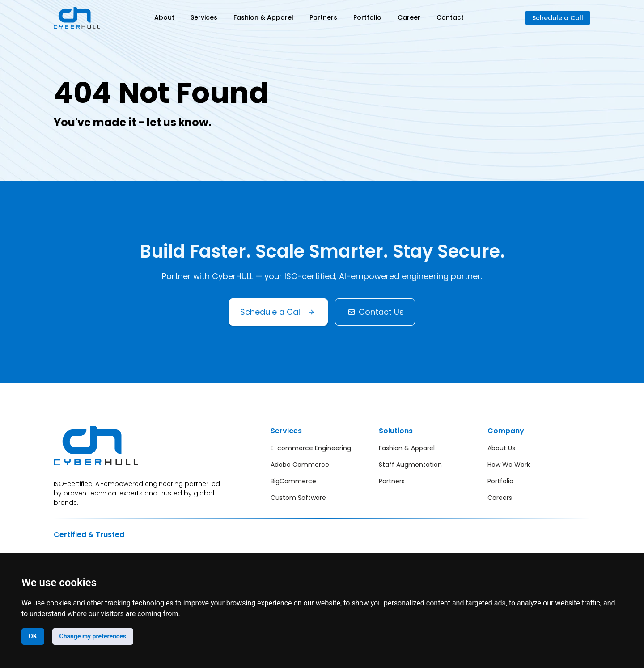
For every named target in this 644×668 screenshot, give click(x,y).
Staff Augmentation (410, 465)
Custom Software (298, 498)
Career (409, 17)
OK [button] (33, 636)
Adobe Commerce (300, 465)
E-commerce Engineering (311, 448)
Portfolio (367, 17)
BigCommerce (293, 481)
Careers (500, 498)
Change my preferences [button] (93, 636)
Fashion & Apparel (263, 17)
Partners (323, 17)
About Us (501, 448)
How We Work (509, 465)
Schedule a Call (558, 18)
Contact (450, 17)
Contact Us (375, 312)
